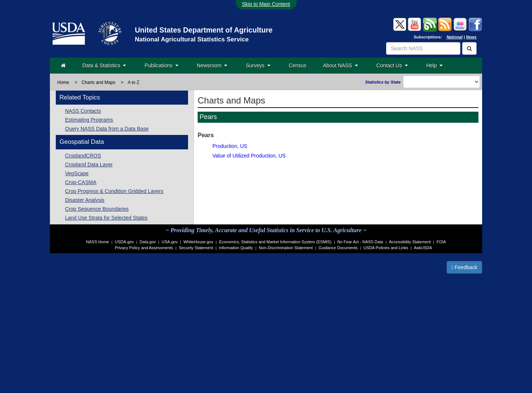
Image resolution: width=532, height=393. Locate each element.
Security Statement (196, 248)
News (471, 37)
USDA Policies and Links (386, 248)
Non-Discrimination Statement (286, 248)
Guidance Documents (338, 248)
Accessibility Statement (410, 242)
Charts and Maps (98, 82)
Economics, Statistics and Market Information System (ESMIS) (275, 242)
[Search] (469, 48)
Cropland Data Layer (89, 165)
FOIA (441, 242)
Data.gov (148, 242)
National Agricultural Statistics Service (192, 39)
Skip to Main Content (266, 4)
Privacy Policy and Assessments (144, 248)
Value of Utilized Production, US (249, 156)
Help (435, 65)
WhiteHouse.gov (199, 242)
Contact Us (392, 65)
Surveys (258, 65)
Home (63, 82)
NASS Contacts (83, 111)
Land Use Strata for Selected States (106, 218)
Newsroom (212, 65)
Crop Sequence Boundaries (97, 209)
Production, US (230, 146)
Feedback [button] (465, 267)
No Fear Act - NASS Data (360, 242)
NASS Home (98, 242)
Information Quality (236, 248)
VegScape (77, 173)
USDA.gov (124, 242)
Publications (161, 65)
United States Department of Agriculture (204, 30)
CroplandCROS (83, 156)
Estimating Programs (89, 120)
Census (298, 65)
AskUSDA (423, 248)
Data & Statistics (104, 65)
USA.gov (170, 242)
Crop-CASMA (81, 182)
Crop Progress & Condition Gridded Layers (114, 191)
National (455, 37)
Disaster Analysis (85, 200)
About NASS (340, 65)
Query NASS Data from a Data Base (107, 129)
